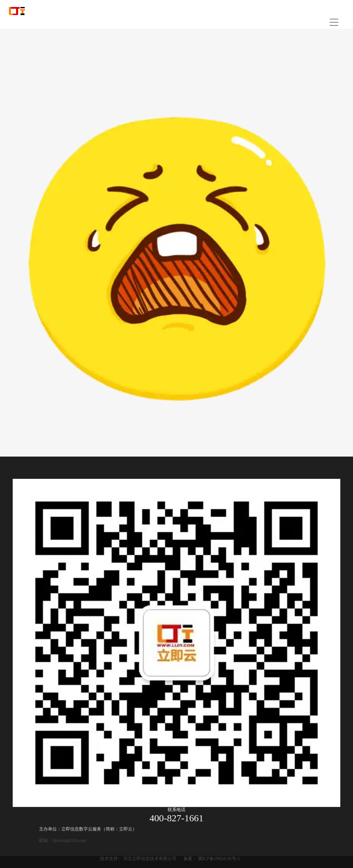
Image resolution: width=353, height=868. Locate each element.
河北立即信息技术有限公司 (150, 859)
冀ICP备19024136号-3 (219, 859)
